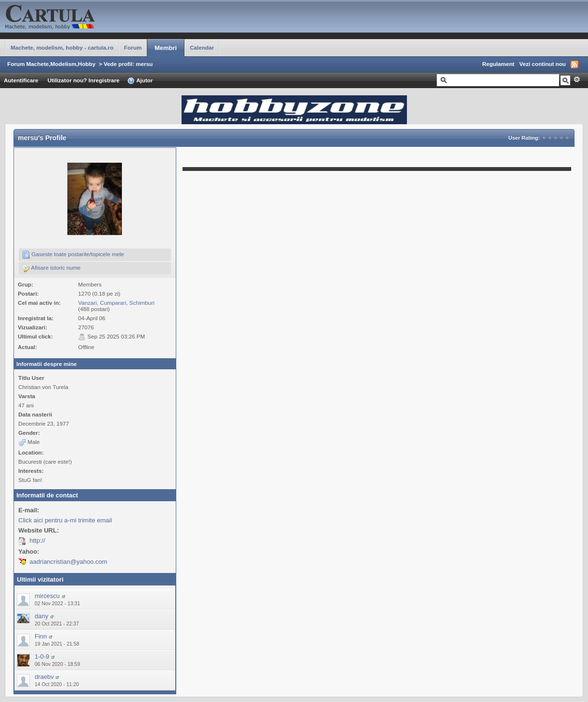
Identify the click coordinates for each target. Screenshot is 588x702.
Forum (133, 47)
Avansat (577, 79)
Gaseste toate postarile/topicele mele (73, 255)
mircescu (47, 596)
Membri (166, 48)
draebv (44, 677)
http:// (37, 540)
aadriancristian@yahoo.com (68, 562)
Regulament (498, 64)
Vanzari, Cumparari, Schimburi (116, 303)
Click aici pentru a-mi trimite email (65, 520)
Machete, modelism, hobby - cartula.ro (62, 47)
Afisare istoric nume (51, 268)
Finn (41, 636)
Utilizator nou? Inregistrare (84, 80)
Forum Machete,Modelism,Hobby (51, 64)
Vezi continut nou (542, 64)
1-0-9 (42, 656)
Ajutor (140, 81)
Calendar (202, 47)
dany (41, 616)
